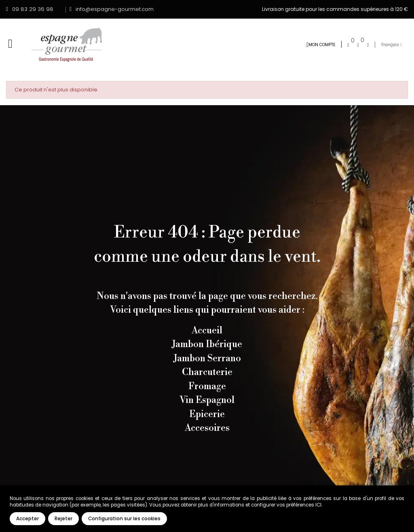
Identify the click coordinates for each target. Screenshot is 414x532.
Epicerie (207, 414)
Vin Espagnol (207, 400)
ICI (318, 505)
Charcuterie (207, 372)
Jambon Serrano (207, 358)
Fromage (207, 386)
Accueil (207, 331)
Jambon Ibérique (207, 344)
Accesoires (207, 428)
